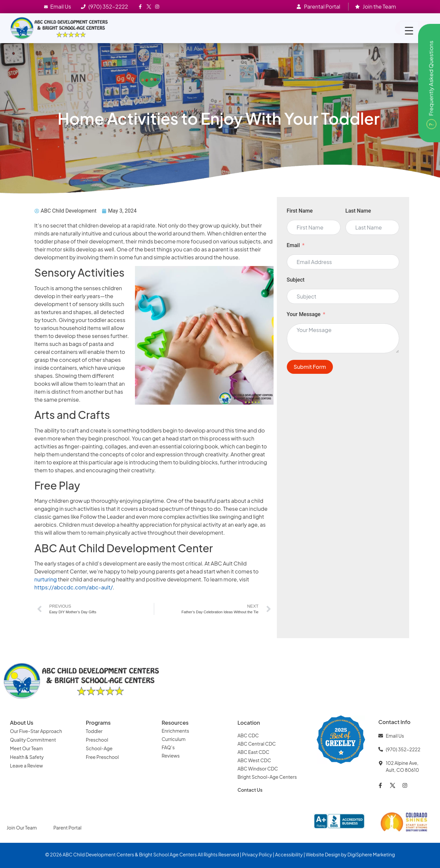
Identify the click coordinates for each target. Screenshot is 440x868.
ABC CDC (248, 735)
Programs (98, 723)
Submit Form (310, 367)
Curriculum (173, 739)
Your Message (304, 314)
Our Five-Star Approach (36, 731)
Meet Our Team (27, 748)
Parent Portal (67, 828)
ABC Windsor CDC (258, 768)
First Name (300, 211)
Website (315, 854)
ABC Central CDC (257, 744)
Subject (296, 280)
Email (293, 245)
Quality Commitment (33, 740)
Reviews (171, 756)
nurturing (46, 579)
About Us (22, 723)
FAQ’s (168, 747)
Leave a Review (26, 766)
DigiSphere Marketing (371, 854)
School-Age (99, 748)
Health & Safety (27, 757)
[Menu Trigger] (409, 31)
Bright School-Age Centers (267, 777)
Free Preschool (103, 757)
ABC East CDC (253, 752)
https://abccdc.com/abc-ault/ (74, 587)
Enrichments (175, 731)
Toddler (94, 731)
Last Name (358, 211)
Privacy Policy (257, 854)
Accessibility (289, 854)
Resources (175, 723)
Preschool (97, 740)
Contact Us (250, 790)
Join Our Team (22, 828)
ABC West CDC (254, 760)
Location (249, 723)
